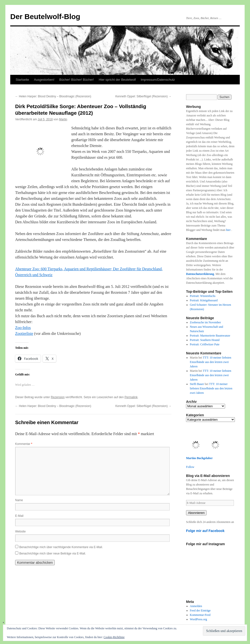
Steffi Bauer (197, 384)
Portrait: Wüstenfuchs (203, 296)
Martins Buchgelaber (199, 458)
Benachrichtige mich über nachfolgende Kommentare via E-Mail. (61, 547)
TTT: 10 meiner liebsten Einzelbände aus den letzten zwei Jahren (211, 362)
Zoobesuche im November (205, 322)
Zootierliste (24, 333)
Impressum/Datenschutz (158, 80)
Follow (190, 467)
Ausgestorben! (44, 80)
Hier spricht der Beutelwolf (117, 80)
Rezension (58, 397)
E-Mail (19, 516)
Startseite (22, 80)
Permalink (131, 397)
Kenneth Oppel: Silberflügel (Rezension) (143, 96)
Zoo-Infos (23, 328)
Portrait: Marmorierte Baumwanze (210, 336)
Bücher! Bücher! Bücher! (77, 80)
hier (229, 230)
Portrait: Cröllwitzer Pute (205, 344)
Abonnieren (196, 513)
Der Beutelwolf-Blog (45, 17)
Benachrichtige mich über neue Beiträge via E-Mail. (53, 554)
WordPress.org (198, 619)
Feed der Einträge (200, 610)
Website (20, 531)
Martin (63, 119)
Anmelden (196, 606)
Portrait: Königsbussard (204, 300)
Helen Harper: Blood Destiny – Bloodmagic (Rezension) (53, 96)
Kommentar (24, 444)
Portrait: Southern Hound (205, 340)
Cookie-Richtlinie (114, 637)
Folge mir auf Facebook (205, 531)
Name (19, 500)
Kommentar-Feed (200, 615)
